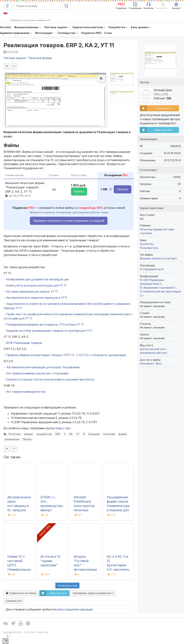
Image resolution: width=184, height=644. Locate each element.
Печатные (15, 434)
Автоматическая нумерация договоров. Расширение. (43, 367)
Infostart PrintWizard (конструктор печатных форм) (84, 506)
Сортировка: (93, 593)
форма (123, 434)
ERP (58, 434)
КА (71, 434)
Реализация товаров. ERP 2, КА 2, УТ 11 (59, 45)
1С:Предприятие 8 (152, 269)
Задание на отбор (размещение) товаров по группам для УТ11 (49, 331)
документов (44, 434)
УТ (78, 434)
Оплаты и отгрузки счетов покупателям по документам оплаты (50, 379)
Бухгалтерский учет (153, 349)
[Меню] (7, 6)
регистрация (65, 609)
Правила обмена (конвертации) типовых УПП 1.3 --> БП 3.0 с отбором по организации (66, 355)
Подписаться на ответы (21, 593)
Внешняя (94, 434)
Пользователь (149, 248)
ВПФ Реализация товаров (24, 343)
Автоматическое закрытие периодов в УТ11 (37, 298)
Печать (27, 439)
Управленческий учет (154, 353)
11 (84, 434)
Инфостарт (63, 428)
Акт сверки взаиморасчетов (26, 392)
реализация (12, 439)
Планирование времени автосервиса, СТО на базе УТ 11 (45, 325)
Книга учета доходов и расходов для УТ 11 (36, 285)
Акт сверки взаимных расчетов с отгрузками (37, 373)
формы (29, 434)
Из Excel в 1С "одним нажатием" (50, 561)
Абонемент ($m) (151, 364)
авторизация (84, 609)
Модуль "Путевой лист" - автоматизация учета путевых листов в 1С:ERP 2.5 (86, 569)
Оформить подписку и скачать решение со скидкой (69, 221)
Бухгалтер (147, 244)
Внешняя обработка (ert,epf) (158, 258)
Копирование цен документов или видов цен (38, 279)
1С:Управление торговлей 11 (158, 288)
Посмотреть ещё (67, 586)
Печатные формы (151, 229)
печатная (109, 434)
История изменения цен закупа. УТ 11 (32, 292)
